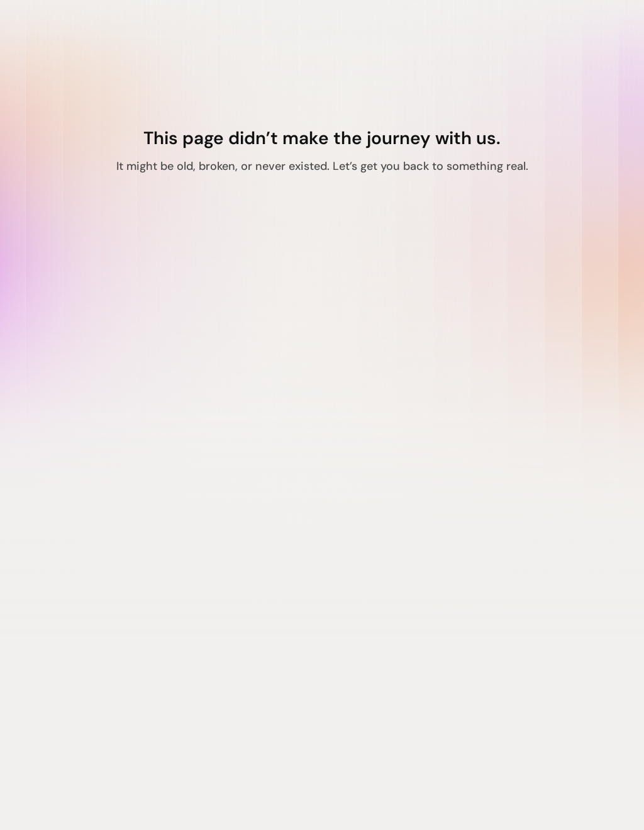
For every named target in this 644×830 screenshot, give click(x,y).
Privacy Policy (491, 615)
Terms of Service (498, 639)
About (247, 615)
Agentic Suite (75, 615)
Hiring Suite (70, 639)
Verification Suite (85, 662)
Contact (253, 639)
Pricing (250, 685)
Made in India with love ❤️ (103, 802)
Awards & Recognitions (292, 662)
